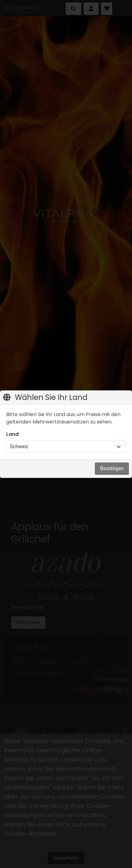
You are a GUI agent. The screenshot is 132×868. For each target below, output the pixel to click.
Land (12, 434)
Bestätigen (112, 468)
